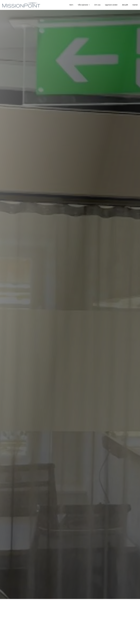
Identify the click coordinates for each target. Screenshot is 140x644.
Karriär (135, 5)
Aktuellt (125, 5)
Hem (71, 5)
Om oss (97, 5)
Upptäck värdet (111, 5)
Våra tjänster (83, 5)
